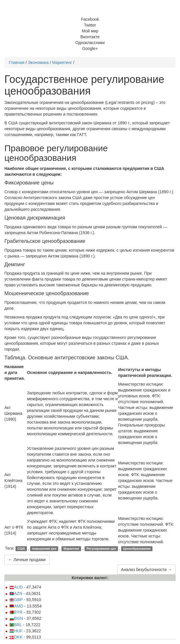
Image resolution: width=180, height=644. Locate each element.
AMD (16, 606)
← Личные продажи (27, 560)
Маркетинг (62, 62)
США (21, 549)
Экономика (38, 62)
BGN (16, 618)
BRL (16, 625)
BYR (16, 612)
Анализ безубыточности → (146, 570)
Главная (17, 62)
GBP (16, 600)
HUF (16, 631)
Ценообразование (137, 549)
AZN (16, 593)
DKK (16, 637)
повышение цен (44, 549)
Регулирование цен (101, 549)
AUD (16, 587)
